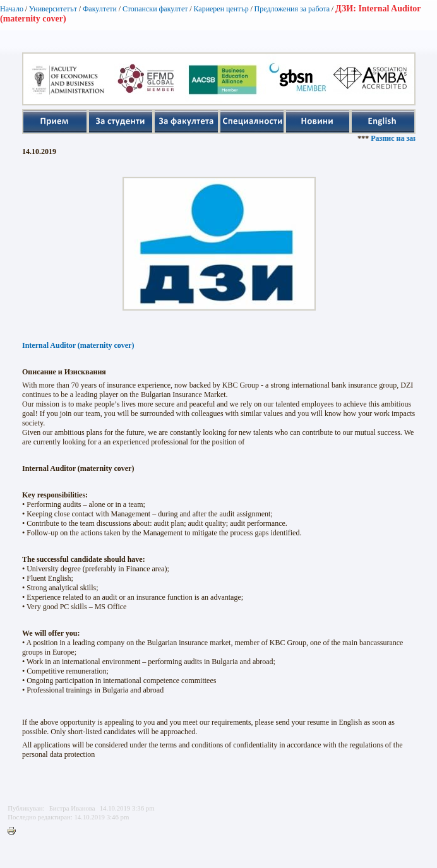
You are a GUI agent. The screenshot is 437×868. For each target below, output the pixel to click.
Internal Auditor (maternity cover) (78, 345)
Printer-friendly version (15, 831)
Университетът (53, 9)
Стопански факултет (155, 9)
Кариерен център (221, 9)
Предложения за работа (292, 9)
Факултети (100, 9)
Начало (12, 9)
